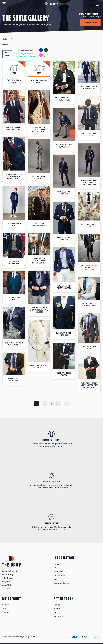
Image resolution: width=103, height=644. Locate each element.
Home (5, 39)
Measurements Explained (62, 583)
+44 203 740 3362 (59, 616)
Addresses (5, 613)
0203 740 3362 (7, 589)
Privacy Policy (58, 572)
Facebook (57, 605)
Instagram (57, 609)
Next (66, 403)
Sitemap (56, 564)
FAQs (55, 568)
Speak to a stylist (90, 22)
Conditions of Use (59, 576)
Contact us (57, 579)
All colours (7, 54)
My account (6, 605)
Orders (4, 609)
